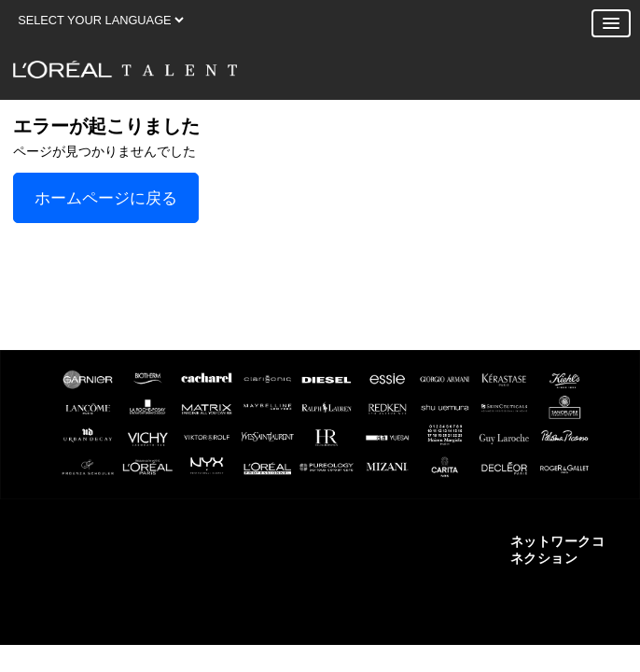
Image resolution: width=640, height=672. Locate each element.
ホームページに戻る (106, 198)
